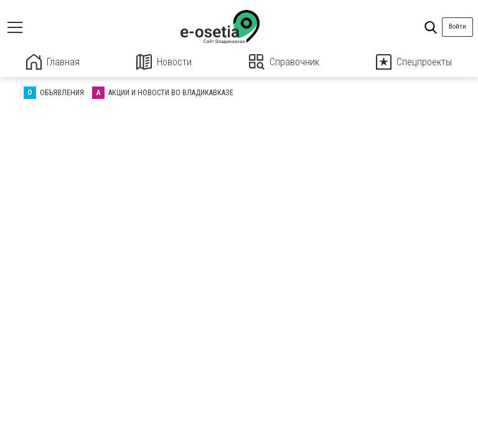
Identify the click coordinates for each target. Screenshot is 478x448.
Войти (457, 26)
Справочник (284, 62)
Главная (53, 62)
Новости (164, 62)
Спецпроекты (414, 62)
